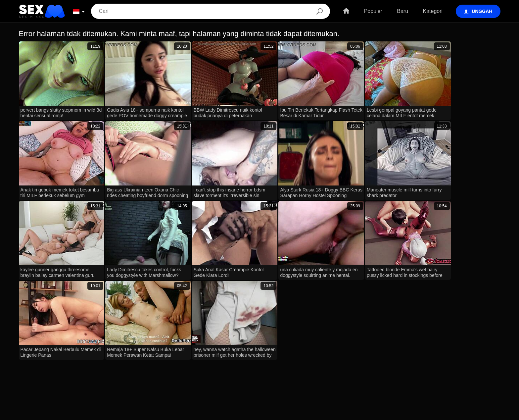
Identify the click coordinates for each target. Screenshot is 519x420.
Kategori (432, 11)
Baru (402, 11)
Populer (373, 11)
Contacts (259, 412)
